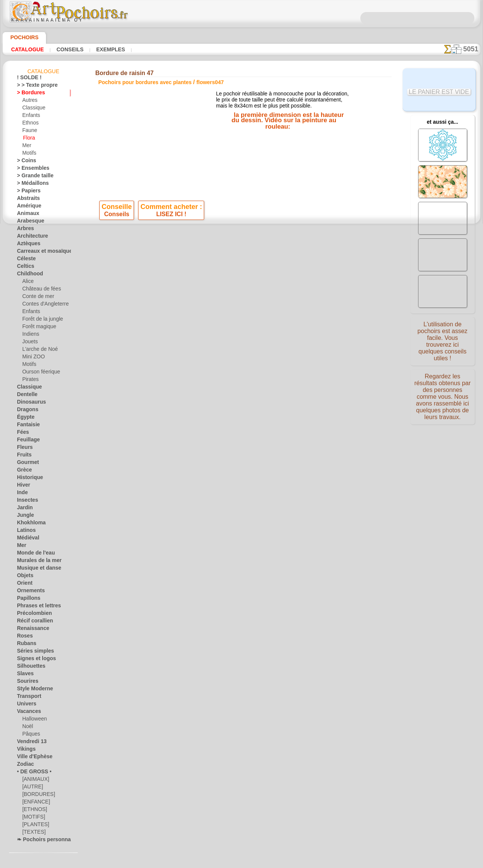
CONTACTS (217, 349)
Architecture (30, 237)
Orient (24, 584)
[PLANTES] (34, 826)
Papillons (26, 599)
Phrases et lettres (35, 607)
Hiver (22, 486)
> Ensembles (29, 169)
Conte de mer (36, 298)
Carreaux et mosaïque (40, 252)
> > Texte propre (33, 86)
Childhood (28, 275)
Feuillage (26, 441)
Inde (22, 494)
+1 (265, 277)
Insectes (26, 501)
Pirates (30, 381)
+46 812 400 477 (261, 374)
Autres (29, 101)
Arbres (24, 230)
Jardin (23, 509)
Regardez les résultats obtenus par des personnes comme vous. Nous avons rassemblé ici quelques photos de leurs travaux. (442, 397)
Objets (24, 577)
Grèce (23, 471)
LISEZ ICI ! (171, 218)
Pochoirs (22, 37)
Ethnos (30, 124)
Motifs (29, 154)
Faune (29, 132)
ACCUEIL (167, 349)
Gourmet (26, 464)
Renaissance (30, 630)
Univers (25, 705)
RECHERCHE (312, 349)
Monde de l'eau (32, 554)
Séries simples (32, 652)
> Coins (24, 162)
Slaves (24, 675)
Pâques (30, 735)
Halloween (33, 720)
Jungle (23, 516)
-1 (218, 277)
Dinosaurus (29, 403)
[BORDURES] (36, 796)
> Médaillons (30, 184)
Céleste (25, 260)
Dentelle (25, 396)
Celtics (24, 267)
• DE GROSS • (31, 773)
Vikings (24, 750)
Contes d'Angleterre (42, 305)
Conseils (69, 49)
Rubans (25, 645)
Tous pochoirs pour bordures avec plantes (241, 293)
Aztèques (27, 245)
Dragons (26, 411)
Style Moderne (32, 690)
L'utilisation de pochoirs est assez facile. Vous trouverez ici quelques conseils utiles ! (443, 341)
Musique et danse (35, 569)
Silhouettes (29, 667)
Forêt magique (37, 328)
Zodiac (24, 765)
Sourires (26, 682)
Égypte (24, 418)
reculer (242, 277)
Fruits (23, 456)
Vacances (27, 713)
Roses (23, 637)
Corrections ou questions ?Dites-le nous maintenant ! (241, 324)
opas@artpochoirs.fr (241, 424)
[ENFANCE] (34, 803)
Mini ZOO (32, 358)
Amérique (27, 207)
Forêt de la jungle (40, 320)
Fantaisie (27, 426)
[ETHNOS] (33, 811)
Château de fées (39, 290)
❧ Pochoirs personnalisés (44, 841)
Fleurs (23, 449)
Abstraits (27, 200)
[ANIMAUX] (35, 780)
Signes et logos (32, 660)
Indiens (30, 335)
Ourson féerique (39, 373)
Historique (28, 479)
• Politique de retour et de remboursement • (242, 412)
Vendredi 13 (29, 743)
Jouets (29, 343)
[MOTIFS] (33, 818)
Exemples (109, 49)
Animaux (26, 215)
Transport (27, 697)
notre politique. (339, 862)
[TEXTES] (32, 833)
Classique (32, 109)
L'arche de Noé (37, 350)
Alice (27, 283)
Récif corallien (32, 622)
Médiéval (26, 539)
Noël (27, 728)
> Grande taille (32, 177)
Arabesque (28, 222)
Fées (22, 433)
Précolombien (31, 615)
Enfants (30, 117)
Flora (28, 139)
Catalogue (27, 49)
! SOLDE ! (27, 79)
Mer (27, 147)
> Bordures (28, 94)
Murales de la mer (36, 562)
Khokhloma (29, 524)
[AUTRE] (31, 788)
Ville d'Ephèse (31, 758)
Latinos (25, 532)
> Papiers (26, 192)
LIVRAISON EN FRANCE (263, 349)
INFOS (191, 349)
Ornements (28, 592)
